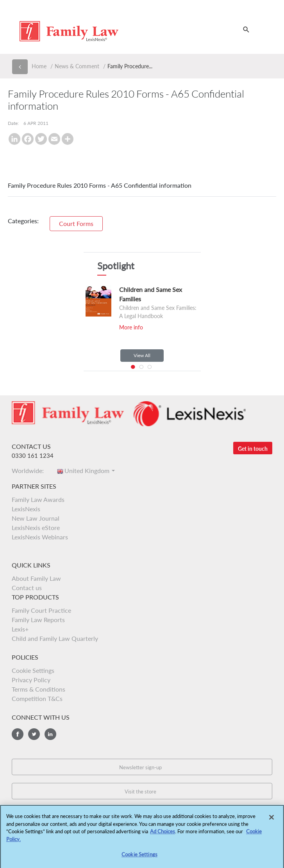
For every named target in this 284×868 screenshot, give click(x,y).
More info (131, 327)
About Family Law (36, 578)
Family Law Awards (38, 499)
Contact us (27, 588)
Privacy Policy (31, 680)
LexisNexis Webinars (40, 537)
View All (142, 355)
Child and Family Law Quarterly (55, 638)
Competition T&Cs (37, 698)
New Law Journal (36, 518)
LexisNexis (26, 509)
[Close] (271, 820)
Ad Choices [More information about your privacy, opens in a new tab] (163, 834)
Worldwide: (30, 470)
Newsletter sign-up (140, 767)
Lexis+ (20, 629)
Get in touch (253, 449)
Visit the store (140, 792)
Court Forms (76, 223)
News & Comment (77, 66)
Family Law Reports (38, 620)
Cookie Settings (33, 670)
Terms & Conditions (38, 689)
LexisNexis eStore (36, 527)
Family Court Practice (41, 610)
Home (39, 66)
